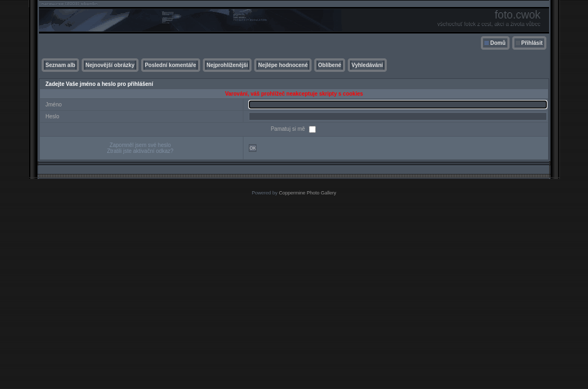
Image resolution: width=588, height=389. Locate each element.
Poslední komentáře (171, 65)
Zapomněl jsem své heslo (140, 145)
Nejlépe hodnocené (283, 65)
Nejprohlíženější (227, 65)
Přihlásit (532, 43)
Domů (498, 43)
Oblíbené (330, 65)
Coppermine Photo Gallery (307, 193)
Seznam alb (60, 65)
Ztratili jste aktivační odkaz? (140, 151)
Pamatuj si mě (288, 129)
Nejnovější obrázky (110, 65)
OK (253, 148)
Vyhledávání (367, 65)
